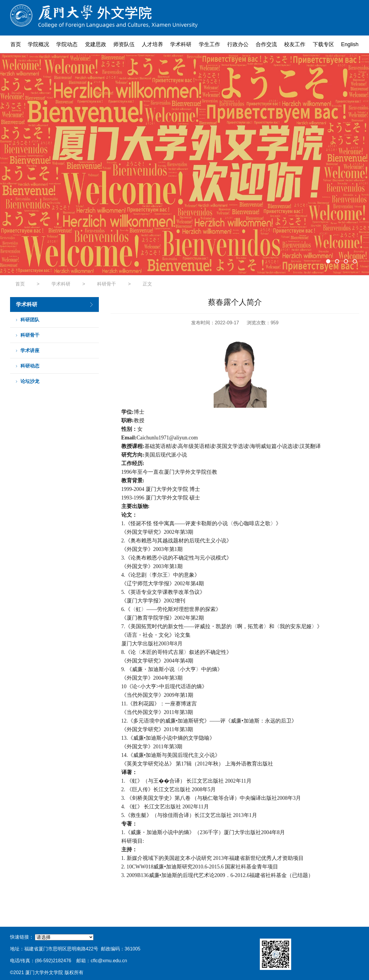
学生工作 (210, 44)
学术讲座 (30, 350)
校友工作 (295, 44)
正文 (147, 284)
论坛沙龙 (30, 381)
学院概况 (38, 44)
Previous (18, 164)
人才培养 (152, 44)
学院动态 (67, 44)
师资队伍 (124, 44)
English (350, 44)
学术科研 (181, 44)
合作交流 (266, 44)
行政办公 (238, 44)
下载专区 (323, 44)
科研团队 (30, 320)
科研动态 (30, 366)
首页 (16, 44)
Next (351, 164)
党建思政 (96, 44)
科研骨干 (107, 284)
